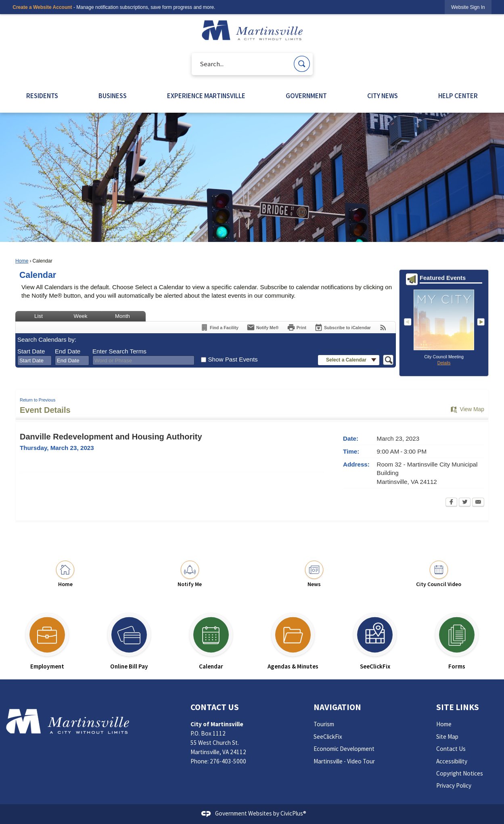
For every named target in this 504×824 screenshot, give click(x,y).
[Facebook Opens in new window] (451, 503)
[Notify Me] (263, 327)
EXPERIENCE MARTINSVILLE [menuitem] (206, 96)
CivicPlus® (293, 813)
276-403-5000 (228, 761)
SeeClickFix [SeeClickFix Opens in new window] (328, 737)
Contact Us (451, 749)
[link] (468, 7)
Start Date (31, 351)
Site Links (458, 707)
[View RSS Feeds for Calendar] (383, 327)
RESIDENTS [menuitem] (42, 96)
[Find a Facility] (219, 327)
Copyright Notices (460, 773)
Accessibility (452, 761)
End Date (68, 351)
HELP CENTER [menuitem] (458, 96)
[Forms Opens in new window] (457, 638)
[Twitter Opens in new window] (465, 503)
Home (22, 261)
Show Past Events (233, 359)
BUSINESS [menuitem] (113, 96)
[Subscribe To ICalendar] (343, 327)
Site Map (447, 737)
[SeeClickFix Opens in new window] (375, 638)
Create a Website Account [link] (42, 7)
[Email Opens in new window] (478, 503)
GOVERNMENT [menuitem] (306, 96)
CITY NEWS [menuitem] (383, 96)
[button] (302, 64)
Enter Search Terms (119, 351)
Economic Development (344, 749)
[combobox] (35, 361)
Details (444, 363)
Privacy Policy (454, 785)
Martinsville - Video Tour (344, 761)
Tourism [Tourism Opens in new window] (324, 724)
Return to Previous (38, 400)
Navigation (337, 707)
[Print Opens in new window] (297, 327)
